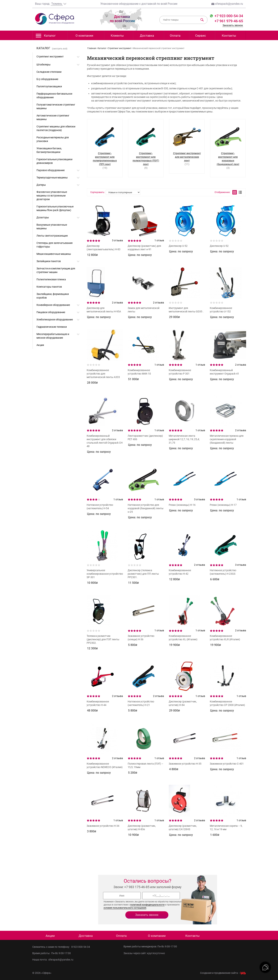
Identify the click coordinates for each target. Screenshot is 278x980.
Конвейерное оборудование (53, 305)
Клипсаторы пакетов (49, 287)
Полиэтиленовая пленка (51, 279)
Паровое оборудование (51, 170)
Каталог (46, 37)
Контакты (229, 36)
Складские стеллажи (49, 72)
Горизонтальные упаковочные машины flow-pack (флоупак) (55, 208)
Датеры (41, 185)
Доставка (147, 36)
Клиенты (117, 36)
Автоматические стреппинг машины (53, 117)
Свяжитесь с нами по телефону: (52, 947)
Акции (40, 345)
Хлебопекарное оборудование (55, 319)
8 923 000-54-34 (81, 947)
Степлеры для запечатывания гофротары (55, 245)
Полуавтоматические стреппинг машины (56, 106)
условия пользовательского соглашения (125, 908)
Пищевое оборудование (51, 312)
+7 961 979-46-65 (229, 21)
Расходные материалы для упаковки (53, 139)
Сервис (201, 36)
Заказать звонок (233, 25)
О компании (84, 36)
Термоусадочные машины (52, 178)
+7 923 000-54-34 (228, 16)
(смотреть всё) (60, 49)
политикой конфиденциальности (147, 905)
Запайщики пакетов (49, 261)
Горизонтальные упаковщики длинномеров (54, 161)
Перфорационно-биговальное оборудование (54, 96)
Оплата (175, 36)
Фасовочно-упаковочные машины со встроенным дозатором (52, 196)
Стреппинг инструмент (50, 56)
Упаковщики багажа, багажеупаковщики (49, 150)
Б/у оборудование (47, 79)
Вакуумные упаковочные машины (52, 227)
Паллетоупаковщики (49, 86)
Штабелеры (44, 65)
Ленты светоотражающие (52, 236)
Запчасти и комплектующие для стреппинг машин (56, 270)
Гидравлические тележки (52, 327)
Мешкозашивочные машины (54, 254)
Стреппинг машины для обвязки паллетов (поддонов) (56, 128)
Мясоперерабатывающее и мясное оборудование (53, 336)
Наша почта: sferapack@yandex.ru (53, 960)
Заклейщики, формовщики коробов (53, 296)
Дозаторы (43, 217)
